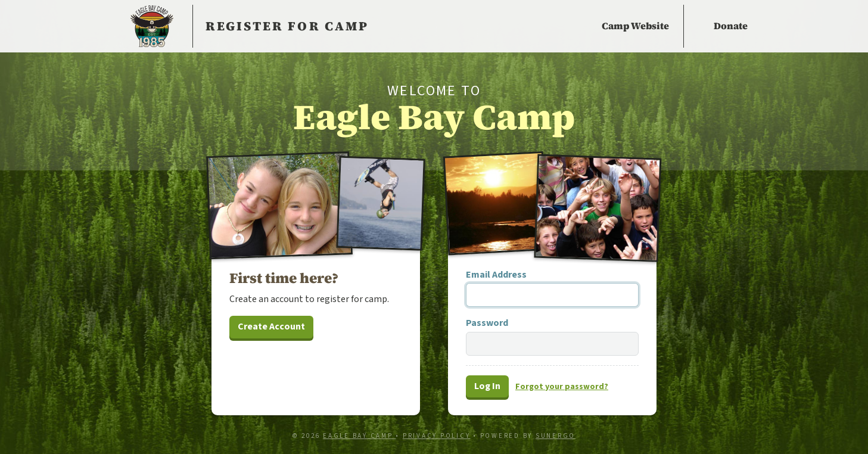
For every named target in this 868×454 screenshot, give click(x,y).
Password (487, 323)
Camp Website (635, 26)
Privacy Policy (437, 436)
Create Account (271, 326)
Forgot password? (562, 387)
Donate (731, 26)
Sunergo (556, 436)
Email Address (496, 275)
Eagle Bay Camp (152, 26)
